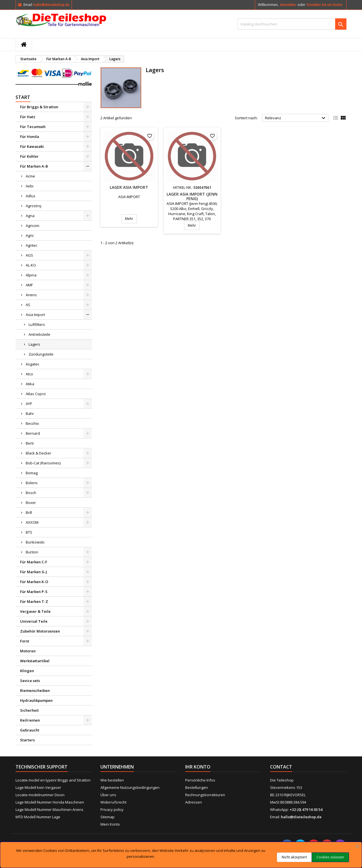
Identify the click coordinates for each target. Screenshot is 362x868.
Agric (30, 235)
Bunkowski (35, 542)
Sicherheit (29, 710)
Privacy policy (112, 809)
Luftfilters (37, 324)
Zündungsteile (41, 354)
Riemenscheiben (35, 690)
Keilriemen (30, 720)
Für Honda (30, 137)
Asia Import (35, 315)
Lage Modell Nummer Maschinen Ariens (49, 809)
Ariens (31, 295)
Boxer (31, 503)
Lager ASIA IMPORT (129, 187)
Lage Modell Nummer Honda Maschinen (50, 802)
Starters (27, 740)
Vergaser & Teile (35, 611)
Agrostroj (34, 206)
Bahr (30, 414)
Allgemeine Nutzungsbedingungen (130, 787)
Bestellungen (197, 787)
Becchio (32, 423)
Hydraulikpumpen (36, 700)
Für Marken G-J (34, 572)
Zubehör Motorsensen (40, 631)
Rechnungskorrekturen (205, 795)
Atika (30, 384)
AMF (29, 285)
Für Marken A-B (34, 166)
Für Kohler (29, 156)
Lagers (34, 344)
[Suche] (292, 24)
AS (28, 305)
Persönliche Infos (200, 780)
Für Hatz (28, 117)
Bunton (32, 552)
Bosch (31, 493)
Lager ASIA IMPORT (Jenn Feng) (192, 196)
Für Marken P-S (34, 592)
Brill (29, 512)
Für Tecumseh (33, 127)
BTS (29, 532)
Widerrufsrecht (113, 802)
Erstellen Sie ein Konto (325, 5)
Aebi (30, 186)
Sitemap (107, 817)
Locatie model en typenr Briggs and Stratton (53, 780)
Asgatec (33, 364)
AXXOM (32, 522)
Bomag (32, 473)
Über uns (108, 795)
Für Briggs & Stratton (39, 107)
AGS (29, 255)
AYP (29, 404)
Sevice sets (30, 681)
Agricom (33, 226)
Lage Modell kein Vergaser (38, 787)
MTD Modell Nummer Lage (38, 817)
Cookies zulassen (330, 857)
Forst (25, 641)
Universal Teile (34, 621)
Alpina (31, 275)
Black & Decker (38, 453)
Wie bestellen (112, 780)
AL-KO (31, 265)
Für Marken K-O (34, 582)
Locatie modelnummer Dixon (40, 795)
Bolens (32, 483)
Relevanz (296, 118)
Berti (30, 443)
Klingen (27, 671)
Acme (30, 176)
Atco (29, 374)
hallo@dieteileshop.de (51, 5)
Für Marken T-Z (34, 601)
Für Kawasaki (32, 146)
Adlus (31, 196)
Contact (281, 767)
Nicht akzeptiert (294, 857)
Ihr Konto (198, 767)
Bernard (33, 433)
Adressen (194, 802)
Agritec (32, 245)
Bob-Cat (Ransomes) (43, 463)
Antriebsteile (39, 334)
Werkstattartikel (35, 661)
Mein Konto (110, 824)
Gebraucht (30, 730)
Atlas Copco (36, 394)
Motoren (28, 651)
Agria (30, 216)
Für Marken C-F (34, 562)
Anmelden (288, 5)
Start (23, 97)
